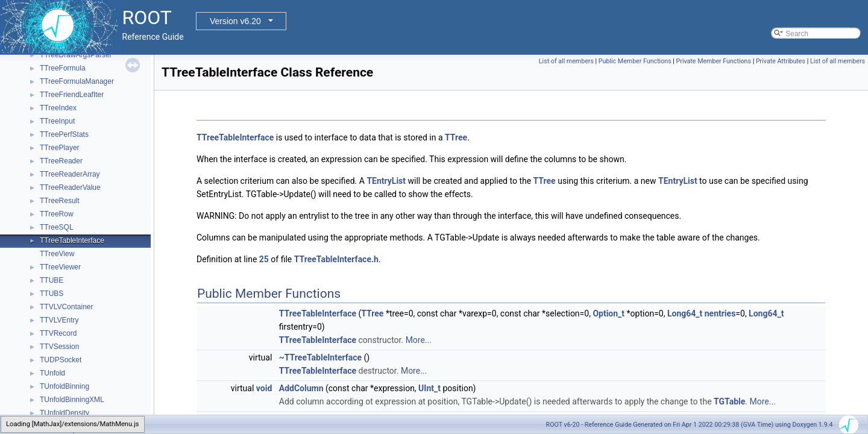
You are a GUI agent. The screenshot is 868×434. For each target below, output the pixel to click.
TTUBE (52, 280)
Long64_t (685, 313)
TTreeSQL (57, 227)
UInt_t (429, 388)
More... (419, 340)
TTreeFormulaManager (77, 81)
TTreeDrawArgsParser (76, 55)
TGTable (729, 401)
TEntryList (386, 181)
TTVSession (59, 347)
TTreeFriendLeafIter (72, 95)
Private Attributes (781, 61)
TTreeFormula (63, 68)
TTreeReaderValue (70, 187)
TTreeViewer (60, 267)
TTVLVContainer (66, 307)
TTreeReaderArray (70, 174)
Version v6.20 (235, 21)
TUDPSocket (61, 360)
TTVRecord (58, 333)
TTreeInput (57, 121)
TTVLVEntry (59, 320)
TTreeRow (57, 214)
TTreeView (57, 254)
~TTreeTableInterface (320, 357)
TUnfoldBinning (64, 386)
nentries (720, 313)
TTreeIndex (58, 108)
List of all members (566, 61)
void (264, 388)
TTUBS (52, 294)
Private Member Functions (714, 61)
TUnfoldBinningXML (72, 400)
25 (264, 259)
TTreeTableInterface (72, 241)
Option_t (609, 313)
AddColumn (301, 388)
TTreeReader (61, 161)
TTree (456, 137)
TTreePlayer (60, 148)
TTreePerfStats (64, 134)
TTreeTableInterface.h (336, 259)
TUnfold (52, 373)
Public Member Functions (635, 61)
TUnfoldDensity (64, 413)
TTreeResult (60, 201)
